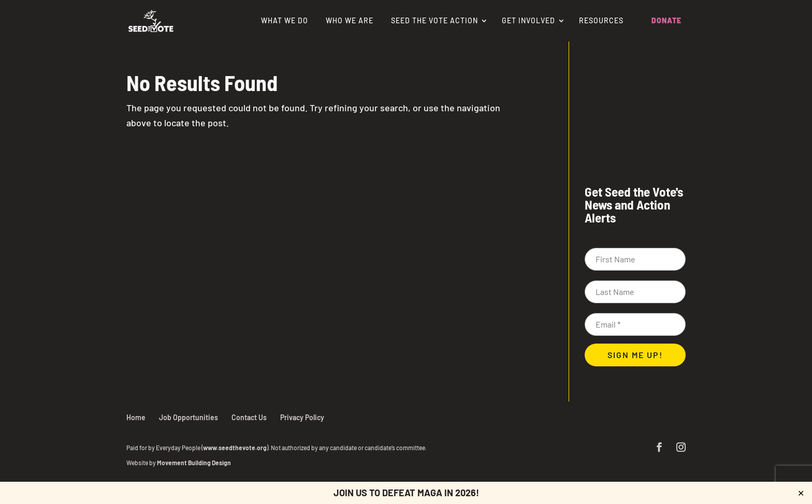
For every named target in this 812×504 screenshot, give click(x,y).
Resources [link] (601, 21)
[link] (151, 20)
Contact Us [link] (249, 417)
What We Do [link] (285, 21)
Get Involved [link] (528, 21)
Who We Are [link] (350, 21)
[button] (659, 448)
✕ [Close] (801, 493)
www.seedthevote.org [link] (235, 448)
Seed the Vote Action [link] (434, 21)
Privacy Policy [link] (302, 417)
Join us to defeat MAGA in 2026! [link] (406, 493)
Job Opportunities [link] (189, 417)
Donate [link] (666, 21)
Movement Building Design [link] (194, 463)
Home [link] (136, 417)
